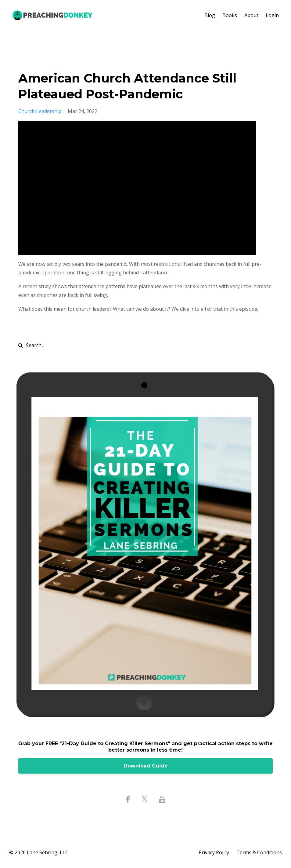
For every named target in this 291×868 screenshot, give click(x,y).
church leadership (40, 111)
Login (272, 15)
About (251, 15)
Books (230, 15)
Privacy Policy (214, 852)
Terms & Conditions (259, 852)
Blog (210, 15)
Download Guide (146, 766)
